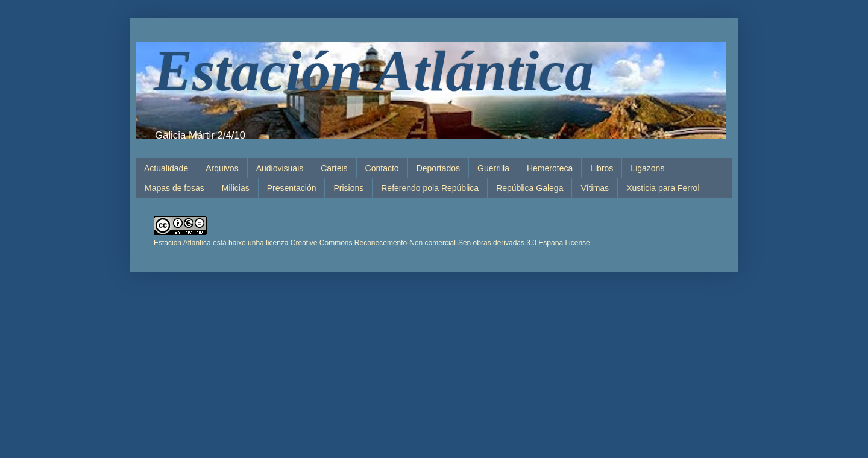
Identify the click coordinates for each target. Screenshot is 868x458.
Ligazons (647, 168)
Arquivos (222, 168)
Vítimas (595, 188)
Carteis (334, 168)
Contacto (382, 168)
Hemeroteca (550, 168)
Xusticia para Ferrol (663, 188)
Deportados (438, 168)
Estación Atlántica (374, 71)
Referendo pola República (430, 188)
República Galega (530, 188)
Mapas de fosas (175, 188)
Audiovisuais (280, 168)
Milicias (236, 188)
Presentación (292, 188)
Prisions (348, 188)
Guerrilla (493, 168)
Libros (602, 168)
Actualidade (166, 168)
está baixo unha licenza (403, 243)
